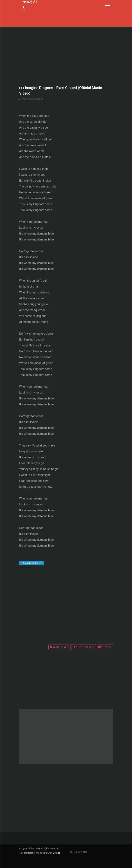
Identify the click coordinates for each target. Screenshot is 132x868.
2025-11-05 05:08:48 (32, 99)
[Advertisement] (66, 55)
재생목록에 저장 (84, 647)
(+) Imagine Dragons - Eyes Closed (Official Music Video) (61, 91)
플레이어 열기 (59, 647)
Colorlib (57, 853)
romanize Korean (32, 563)
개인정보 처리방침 (78, 852)
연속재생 (105, 647)
